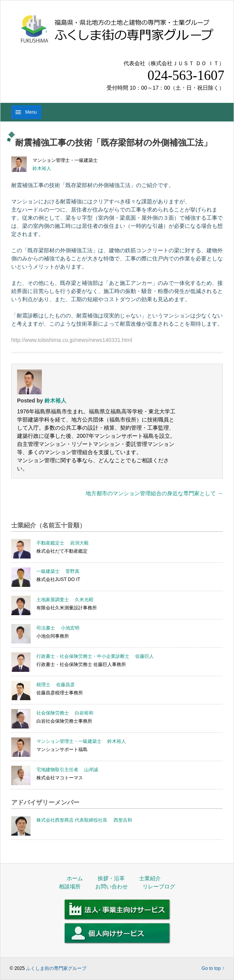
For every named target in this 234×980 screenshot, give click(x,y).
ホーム (75, 878)
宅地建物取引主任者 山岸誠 (67, 770)
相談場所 (70, 886)
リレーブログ (159, 886)
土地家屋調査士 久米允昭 (65, 600)
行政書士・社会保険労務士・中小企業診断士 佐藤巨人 (95, 656)
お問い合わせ (112, 886)
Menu (31, 112)
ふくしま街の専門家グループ (56, 968)
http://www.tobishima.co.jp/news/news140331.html (72, 340)
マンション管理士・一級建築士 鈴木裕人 (81, 741)
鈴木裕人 (42, 168)
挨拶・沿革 (111, 878)
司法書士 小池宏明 (58, 628)
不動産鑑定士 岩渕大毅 (63, 543)
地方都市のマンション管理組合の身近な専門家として (154, 493)
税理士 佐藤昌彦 (56, 685)
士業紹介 (150, 878)
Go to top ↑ (213, 968)
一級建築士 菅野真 (58, 571)
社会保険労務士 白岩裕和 (65, 713)
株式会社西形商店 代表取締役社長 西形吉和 (84, 820)
